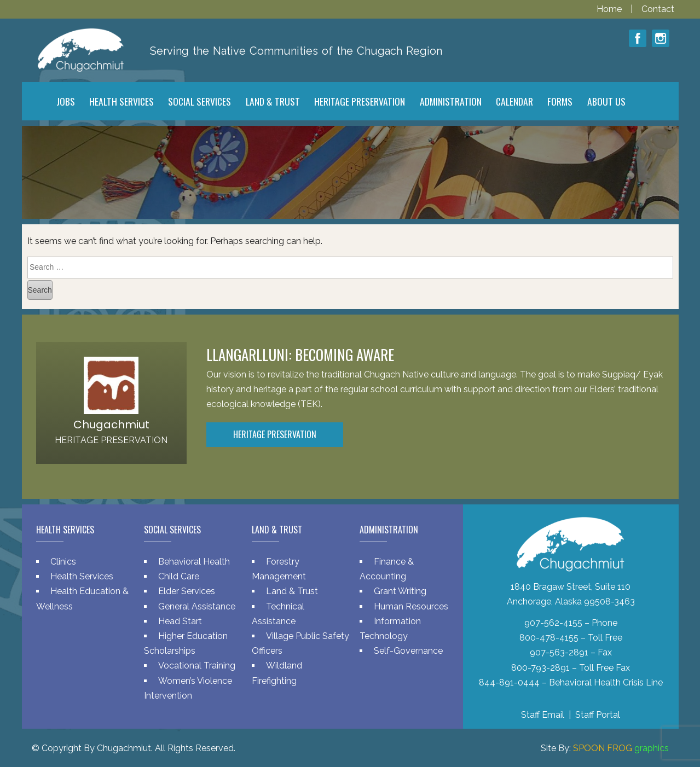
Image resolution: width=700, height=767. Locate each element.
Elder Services (187, 591)
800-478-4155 (549, 638)
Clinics (63, 562)
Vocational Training (197, 666)
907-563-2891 (559, 652)
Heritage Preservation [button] (275, 434)
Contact (658, 9)
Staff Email (543, 715)
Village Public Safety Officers (300, 643)
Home (610, 9)
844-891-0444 (509, 682)
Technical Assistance (278, 614)
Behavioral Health (194, 562)
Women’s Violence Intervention (188, 688)
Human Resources (411, 606)
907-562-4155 (553, 623)
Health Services (82, 576)
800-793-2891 (540, 668)
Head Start (180, 621)
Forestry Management (279, 569)
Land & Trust (292, 591)
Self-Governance (408, 651)
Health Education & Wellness (82, 599)
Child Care (179, 576)
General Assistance (197, 606)
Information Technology (390, 629)
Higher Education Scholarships (186, 643)
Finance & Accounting (387, 569)
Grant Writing (400, 591)
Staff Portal (598, 715)
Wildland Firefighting (277, 673)
